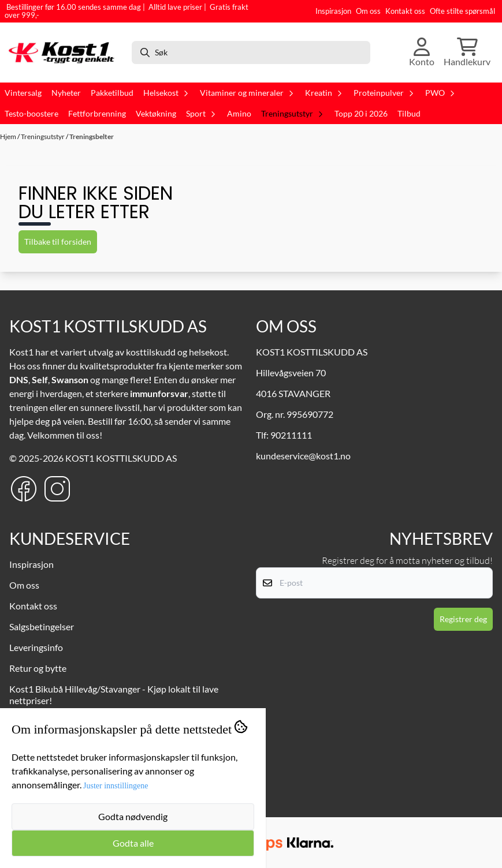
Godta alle (133, 843)
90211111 (291, 435)
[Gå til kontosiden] (422, 53)
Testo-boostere (31, 114)
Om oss (368, 11)
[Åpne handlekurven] (467, 53)
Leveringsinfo (36, 647)
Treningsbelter (92, 136)
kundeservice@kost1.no (303, 456)
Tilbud (409, 114)
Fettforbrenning (97, 114)
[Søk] (251, 53)
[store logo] (64, 53)
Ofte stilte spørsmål (462, 11)
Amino (239, 114)
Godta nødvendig (133, 816)
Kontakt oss (405, 11)
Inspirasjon (333, 11)
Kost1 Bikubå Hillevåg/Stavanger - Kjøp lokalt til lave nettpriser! (114, 695)
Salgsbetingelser (42, 626)
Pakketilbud (112, 93)
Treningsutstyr (43, 136)
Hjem (9, 136)
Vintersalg (23, 93)
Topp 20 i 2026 (361, 114)
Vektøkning (156, 114)
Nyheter (66, 93)
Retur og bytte (38, 668)
